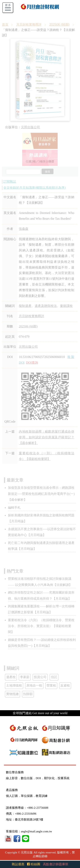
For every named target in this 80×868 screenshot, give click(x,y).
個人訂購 (12, 796)
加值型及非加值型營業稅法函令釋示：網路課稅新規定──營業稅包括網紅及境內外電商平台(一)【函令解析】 (41, 494)
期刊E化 (49, 778)
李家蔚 (25, 677)
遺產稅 (11, 677)
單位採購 (27, 796)
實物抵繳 (12, 694)
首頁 (5, 25)
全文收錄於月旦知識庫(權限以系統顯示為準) (35, 188)
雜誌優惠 (18, 864)
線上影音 (12, 778)
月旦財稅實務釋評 (29, 25)
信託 (54, 677)
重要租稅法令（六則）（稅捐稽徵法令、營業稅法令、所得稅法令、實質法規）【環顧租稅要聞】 (41, 626)
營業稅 (51, 685)
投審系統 (64, 778)
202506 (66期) (59, 25)
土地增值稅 (14, 685)
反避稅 (65, 685)
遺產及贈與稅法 (46, 306)
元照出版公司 (30, 127)
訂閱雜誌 (10, 182)
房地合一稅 (34, 685)
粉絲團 (34, 864)
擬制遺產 (25, 306)
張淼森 (24, 229)
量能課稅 (66, 306)
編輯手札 (14, 508)
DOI (38, 778)
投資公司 (40, 677)
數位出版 (27, 778)
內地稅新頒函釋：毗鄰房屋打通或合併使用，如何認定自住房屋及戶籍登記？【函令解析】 (47, 437)
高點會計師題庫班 (56, 864)
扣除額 (28, 694)
